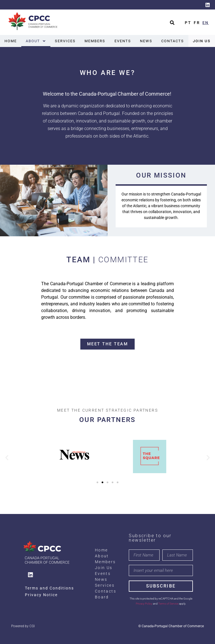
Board (102, 597)
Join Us (202, 41)
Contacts (173, 41)
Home (11, 41)
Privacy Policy (144, 604)
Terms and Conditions (49, 588)
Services (65, 41)
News (146, 41)
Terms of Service (168, 604)
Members (95, 41)
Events (123, 41)
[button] (36, 41)
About (36, 41)
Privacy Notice (41, 595)
